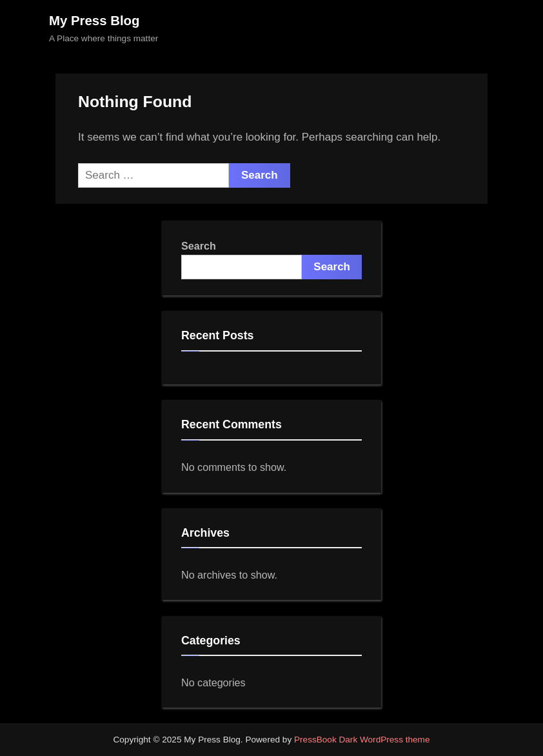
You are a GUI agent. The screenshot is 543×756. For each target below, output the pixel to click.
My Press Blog (94, 21)
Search (199, 246)
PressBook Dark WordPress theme (362, 740)
